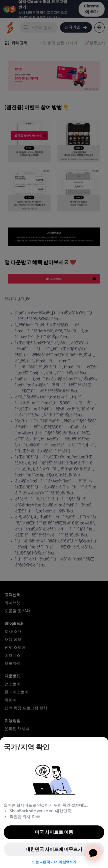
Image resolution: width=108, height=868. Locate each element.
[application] (93, 853)
